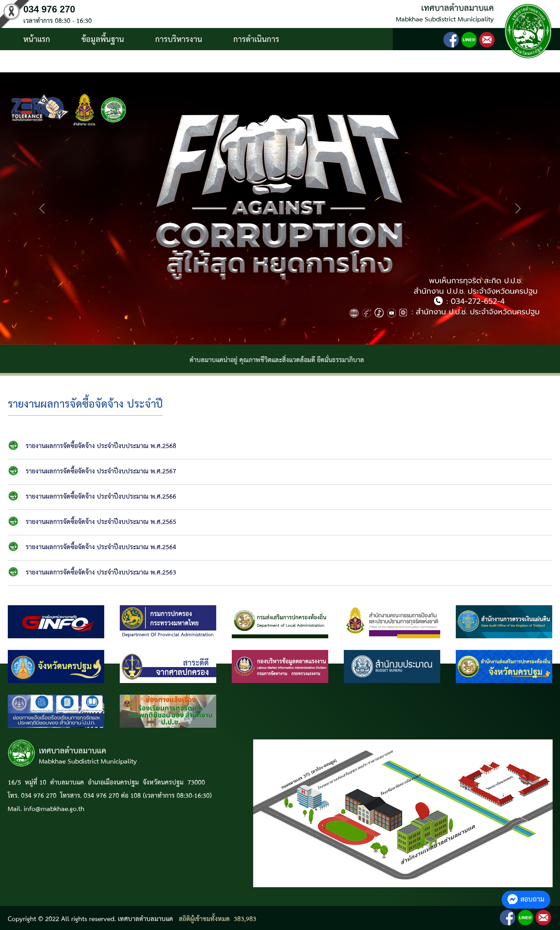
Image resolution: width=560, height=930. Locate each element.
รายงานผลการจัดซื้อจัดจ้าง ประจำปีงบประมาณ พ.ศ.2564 (101, 547)
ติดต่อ (116, 62)
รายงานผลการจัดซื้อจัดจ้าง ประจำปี (85, 405)
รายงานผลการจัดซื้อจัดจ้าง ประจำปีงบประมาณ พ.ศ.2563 (101, 573)
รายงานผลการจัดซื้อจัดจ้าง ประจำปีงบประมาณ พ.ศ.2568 (101, 446)
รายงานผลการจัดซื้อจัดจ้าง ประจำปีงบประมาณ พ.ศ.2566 (101, 497)
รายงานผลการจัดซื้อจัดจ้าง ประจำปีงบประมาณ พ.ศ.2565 (101, 522)
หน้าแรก (37, 40)
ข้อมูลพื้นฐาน (103, 40)
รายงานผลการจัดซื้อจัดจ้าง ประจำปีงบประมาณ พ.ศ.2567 (101, 472)
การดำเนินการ (256, 40)
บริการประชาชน (50, 62)
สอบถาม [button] (526, 899)
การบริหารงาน (179, 40)
